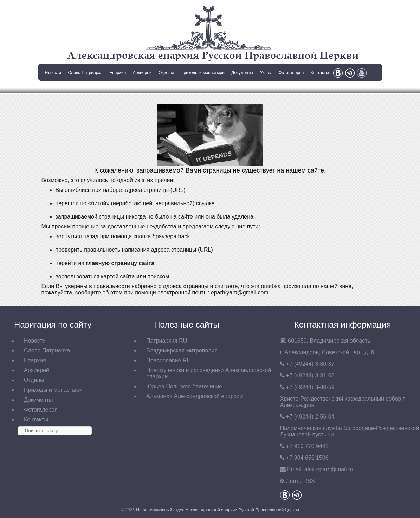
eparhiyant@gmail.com (240, 293)
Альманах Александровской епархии (194, 396)
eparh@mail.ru (329, 469)
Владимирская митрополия (182, 351)
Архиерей (142, 73)
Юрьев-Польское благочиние (184, 386)
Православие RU (169, 360)
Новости (53, 73)
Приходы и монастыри (203, 73)
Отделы (166, 73)
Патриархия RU (167, 341)
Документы (242, 73)
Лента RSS (301, 481)
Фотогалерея (291, 73)
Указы (266, 73)
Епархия (118, 73)
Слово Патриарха (85, 73)
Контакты (320, 73)
